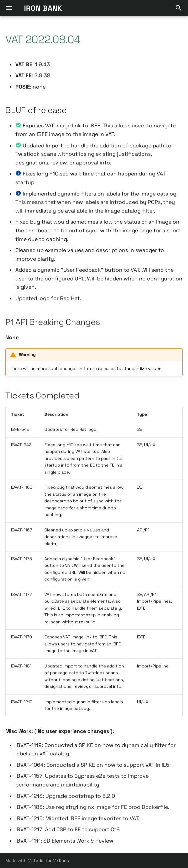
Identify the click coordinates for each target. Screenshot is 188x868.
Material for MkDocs (48, 860)
